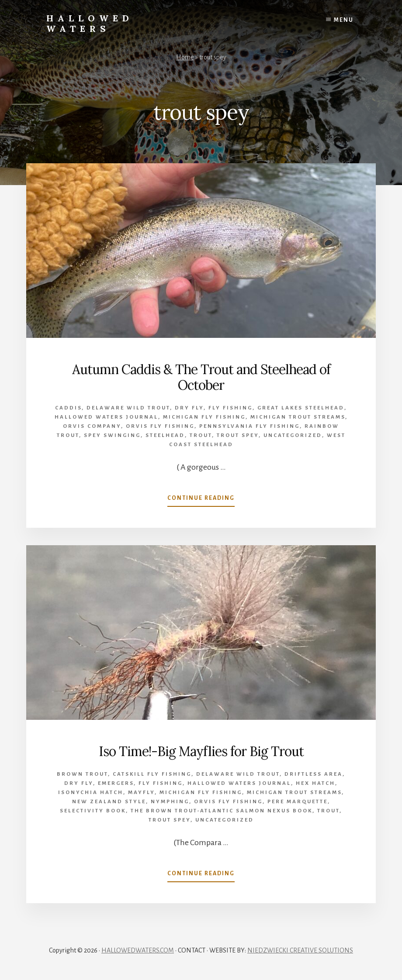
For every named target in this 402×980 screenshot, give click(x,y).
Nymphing (170, 802)
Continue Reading (201, 500)
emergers (116, 783)
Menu (344, 20)
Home (185, 57)
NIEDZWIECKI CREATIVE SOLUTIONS (300, 950)
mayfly (141, 793)
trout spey (238, 435)
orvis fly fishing (160, 426)
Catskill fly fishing (152, 774)
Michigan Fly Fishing (204, 417)
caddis (68, 408)
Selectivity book (93, 811)
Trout (201, 435)
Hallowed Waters (90, 23)
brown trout (82, 774)
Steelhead (165, 435)
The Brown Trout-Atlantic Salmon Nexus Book (222, 811)
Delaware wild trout (128, 408)
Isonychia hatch (91, 793)
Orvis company (92, 426)
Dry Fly (189, 408)
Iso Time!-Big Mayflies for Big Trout (201, 751)
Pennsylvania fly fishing (250, 426)
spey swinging (112, 435)
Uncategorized (293, 435)
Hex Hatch (315, 783)
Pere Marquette (298, 802)
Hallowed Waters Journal (106, 417)
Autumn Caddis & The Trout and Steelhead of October (201, 377)
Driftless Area (314, 774)
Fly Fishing (230, 408)
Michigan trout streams (298, 417)
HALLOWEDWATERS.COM (138, 950)
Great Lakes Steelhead (301, 408)
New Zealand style (109, 802)
